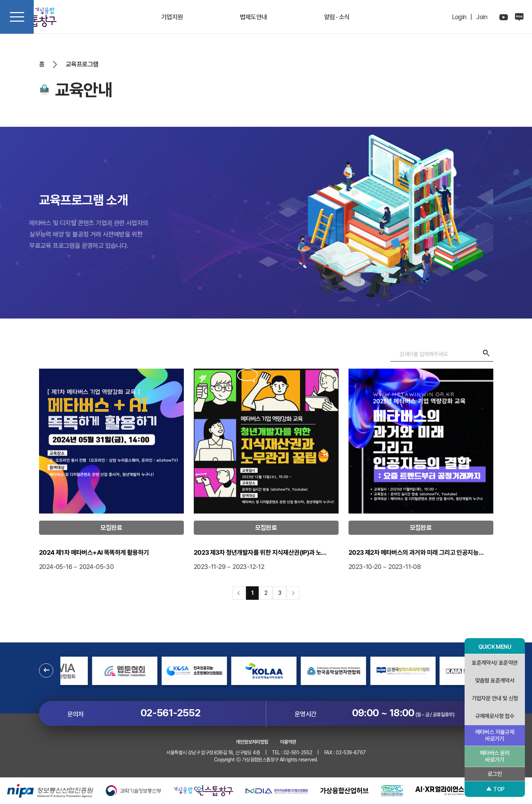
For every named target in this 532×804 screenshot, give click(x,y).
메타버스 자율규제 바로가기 (495, 735)
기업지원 (172, 17)
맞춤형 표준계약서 (495, 681)
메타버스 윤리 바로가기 (495, 756)
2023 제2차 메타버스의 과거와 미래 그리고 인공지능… (421, 560)
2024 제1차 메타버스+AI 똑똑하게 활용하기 (111, 560)
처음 (239, 593)
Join (482, 17)
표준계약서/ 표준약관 (495, 663)
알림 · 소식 (337, 17)
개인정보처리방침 (252, 742)
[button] (46, 670)
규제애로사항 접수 (495, 716)
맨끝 (293, 593)
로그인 (495, 774)
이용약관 (288, 742)
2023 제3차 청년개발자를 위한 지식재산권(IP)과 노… (266, 560)
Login (459, 17)
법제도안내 (254, 17)
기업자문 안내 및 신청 (495, 698)
